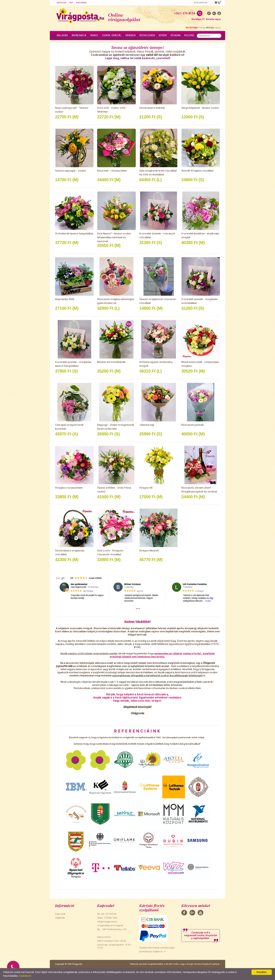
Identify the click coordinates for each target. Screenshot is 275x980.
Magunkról (82, 3)
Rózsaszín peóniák (192, 425)
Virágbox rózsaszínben (69, 488)
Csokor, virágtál (112, 35)
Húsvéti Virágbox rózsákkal (197, 171)
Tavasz (94, 35)
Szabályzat (25, 976)
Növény (163, 35)
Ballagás (62, 35)
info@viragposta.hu (107, 922)
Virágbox (130, 35)
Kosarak (176, 35)
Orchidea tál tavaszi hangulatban (74, 234)
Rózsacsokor (147, 35)
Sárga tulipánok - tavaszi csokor (200, 108)
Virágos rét (146, 488)
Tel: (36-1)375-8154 (107, 914)
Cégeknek (60, 918)
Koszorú (189, 35)
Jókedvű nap (147, 425)
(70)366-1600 (111, 918)
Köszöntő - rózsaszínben (112, 171)
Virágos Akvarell (149, 551)
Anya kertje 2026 (65, 299)
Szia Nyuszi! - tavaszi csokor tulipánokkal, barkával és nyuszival (114, 237)
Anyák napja (79, 35)
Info (71, 3)
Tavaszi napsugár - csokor (71, 171)
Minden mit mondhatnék (111, 362)
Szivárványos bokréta (152, 108)
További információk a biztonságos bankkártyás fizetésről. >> (157, 950)
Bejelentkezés (201, 3)
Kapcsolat (62, 3)
